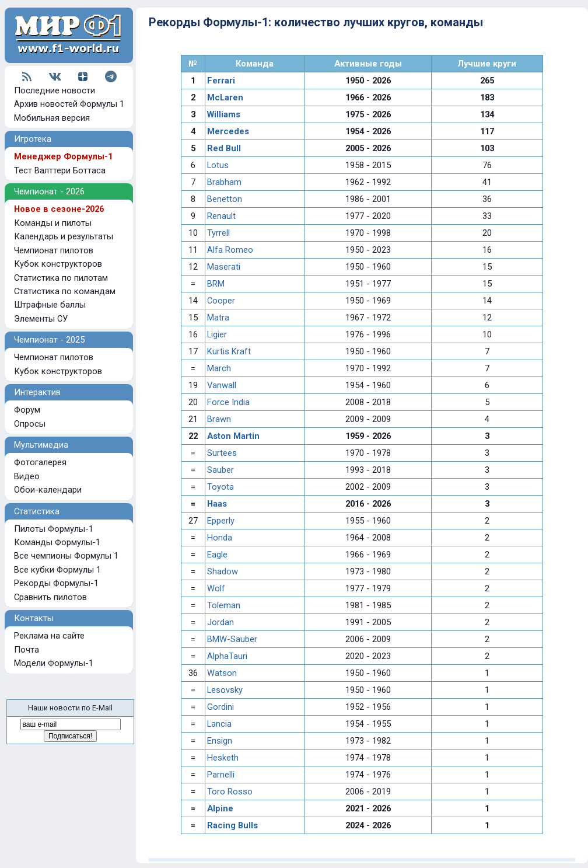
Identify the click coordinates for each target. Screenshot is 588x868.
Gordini (220, 707)
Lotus (218, 165)
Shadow (223, 571)
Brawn (219, 419)
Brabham (224, 182)
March (219, 368)
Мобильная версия (52, 118)
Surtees (222, 453)
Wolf (216, 588)
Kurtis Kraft (229, 351)
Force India (228, 402)
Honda (220, 538)
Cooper (221, 301)
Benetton (225, 199)
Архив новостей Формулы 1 (69, 104)
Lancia (219, 724)
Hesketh (223, 758)
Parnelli (221, 775)
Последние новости (55, 90)
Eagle (217, 555)
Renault (221, 216)
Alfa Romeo (230, 250)
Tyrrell (218, 233)
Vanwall (222, 385)
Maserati (224, 267)
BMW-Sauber (232, 639)
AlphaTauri (227, 656)
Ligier (217, 334)
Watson (222, 673)
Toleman (224, 605)
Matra (218, 318)
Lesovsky (225, 690)
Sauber (220, 470)
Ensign (220, 741)
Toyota (220, 487)
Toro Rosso (230, 792)
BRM (216, 284)
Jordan (220, 622)
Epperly (221, 521)
